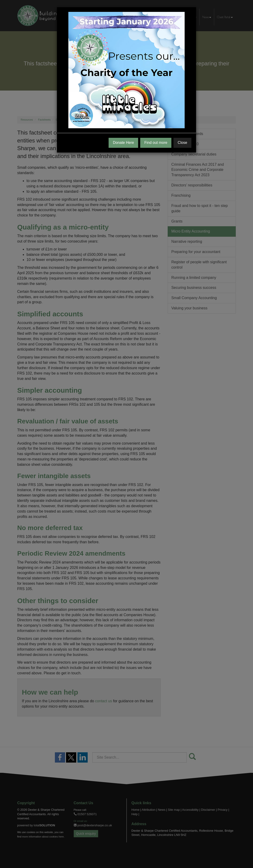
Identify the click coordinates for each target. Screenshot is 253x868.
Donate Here (123, 143)
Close (182, 143)
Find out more (156, 143)
